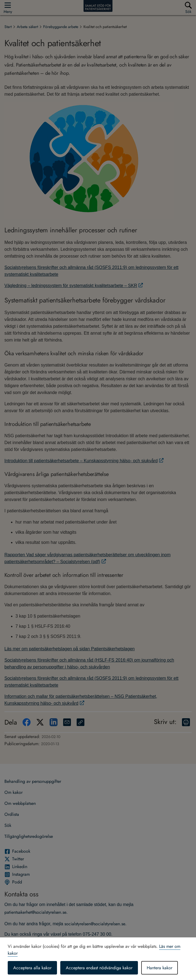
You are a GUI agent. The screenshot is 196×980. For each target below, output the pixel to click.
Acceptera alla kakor (32, 968)
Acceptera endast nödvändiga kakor (99, 968)
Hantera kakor (160, 968)
